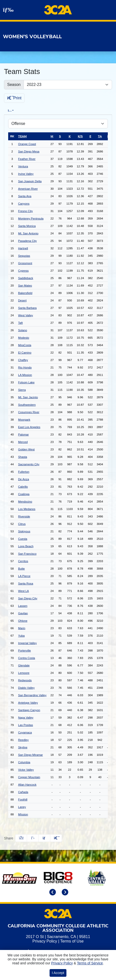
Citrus (22, 525)
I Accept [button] (58, 973)
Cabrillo (23, 487)
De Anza (24, 480)
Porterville (25, 651)
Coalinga (24, 495)
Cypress (23, 271)
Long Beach (26, 547)
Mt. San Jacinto (28, 398)
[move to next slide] (64, 893)
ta (100, 137)
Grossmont (25, 264)
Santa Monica (27, 227)
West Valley (26, 316)
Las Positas (26, 726)
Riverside (24, 517)
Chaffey (23, 361)
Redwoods (25, 681)
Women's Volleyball (32, 37)
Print (14, 98)
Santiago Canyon (29, 711)
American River (28, 189)
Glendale (24, 666)
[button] (56, 839)
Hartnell (23, 249)
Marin (22, 629)
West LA (24, 592)
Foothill (23, 800)
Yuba (21, 636)
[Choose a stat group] (58, 124)
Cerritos (23, 562)
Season (14, 85)
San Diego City (28, 599)
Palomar (23, 435)
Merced (23, 443)
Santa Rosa (26, 584)
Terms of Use (72, 942)
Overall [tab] (29, 111)
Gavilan (23, 614)
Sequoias (24, 256)
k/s (80, 137)
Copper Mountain (29, 778)
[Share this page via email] (44, 839)
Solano (23, 331)
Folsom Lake (26, 383)
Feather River (27, 160)
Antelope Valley (28, 703)
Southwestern (27, 405)
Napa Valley (26, 718)
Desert (22, 301)
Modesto (24, 338)
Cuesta (23, 539)
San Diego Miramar (30, 755)
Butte (21, 569)
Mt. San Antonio (28, 234)
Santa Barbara (27, 309)
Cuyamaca (25, 733)
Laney (22, 808)
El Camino (25, 353)
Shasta (23, 457)
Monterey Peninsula (31, 219)
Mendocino (25, 502)
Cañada (23, 793)
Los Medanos (27, 510)
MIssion (23, 815)
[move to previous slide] (52, 893)
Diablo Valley (26, 688)
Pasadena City (27, 241)
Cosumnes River (29, 413)
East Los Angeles (29, 428)
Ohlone (23, 621)
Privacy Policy (45, 942)
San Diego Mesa (29, 152)
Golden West (26, 450)
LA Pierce (24, 577)
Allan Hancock (27, 785)
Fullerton (24, 472)
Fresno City (25, 212)
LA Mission (25, 376)
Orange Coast (27, 145)
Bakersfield (25, 294)
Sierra (22, 390)
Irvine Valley (26, 174)
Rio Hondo (25, 368)
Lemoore (24, 673)
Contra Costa (27, 659)
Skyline (23, 748)
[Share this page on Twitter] (33, 839)
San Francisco (27, 554)
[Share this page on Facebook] (21, 839)
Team (22, 137)
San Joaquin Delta (30, 182)
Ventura (23, 167)
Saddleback (26, 279)
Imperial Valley (27, 644)
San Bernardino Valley (32, 696)
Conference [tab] (85, 110)
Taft (20, 323)
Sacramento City (29, 465)
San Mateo (25, 286)
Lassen (23, 606)
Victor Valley (26, 770)
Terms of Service (90, 963)
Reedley (23, 741)
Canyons (24, 204)
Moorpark (24, 420)
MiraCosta (25, 346)
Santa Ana (25, 197)
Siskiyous (24, 532)
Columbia (24, 763)
